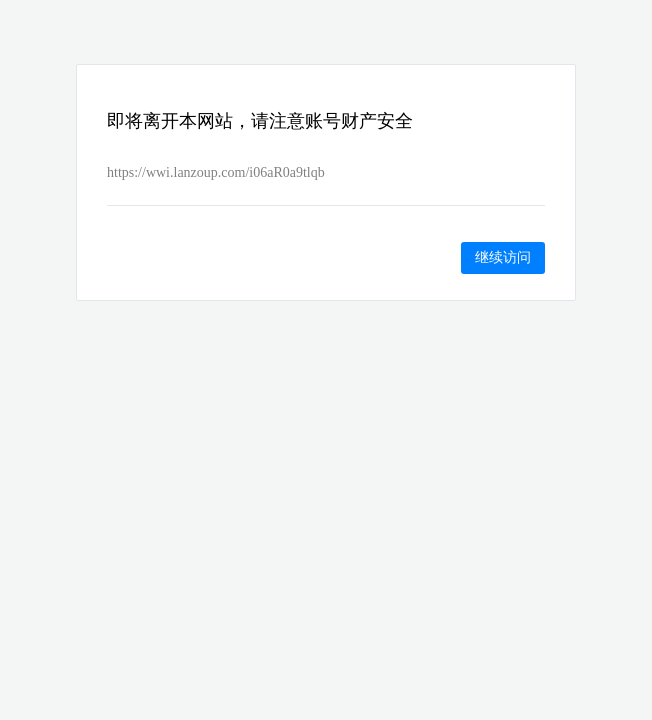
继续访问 (503, 257)
